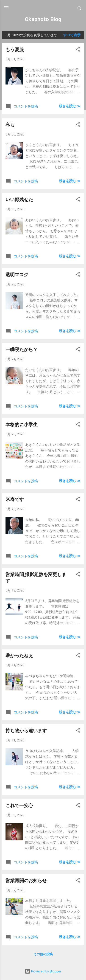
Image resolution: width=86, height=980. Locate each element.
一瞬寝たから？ (22, 349)
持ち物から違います (26, 731)
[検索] (80, 9)
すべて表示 (72, 35)
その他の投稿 (43, 954)
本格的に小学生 (22, 425)
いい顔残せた (19, 200)
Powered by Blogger (43, 971)
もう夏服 (15, 50)
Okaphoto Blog (43, 19)
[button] (78, 50)
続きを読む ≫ (70, 106)
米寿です (15, 499)
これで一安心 (19, 805)
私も (10, 125)
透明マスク (17, 275)
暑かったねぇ (19, 656)
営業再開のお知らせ (26, 881)
